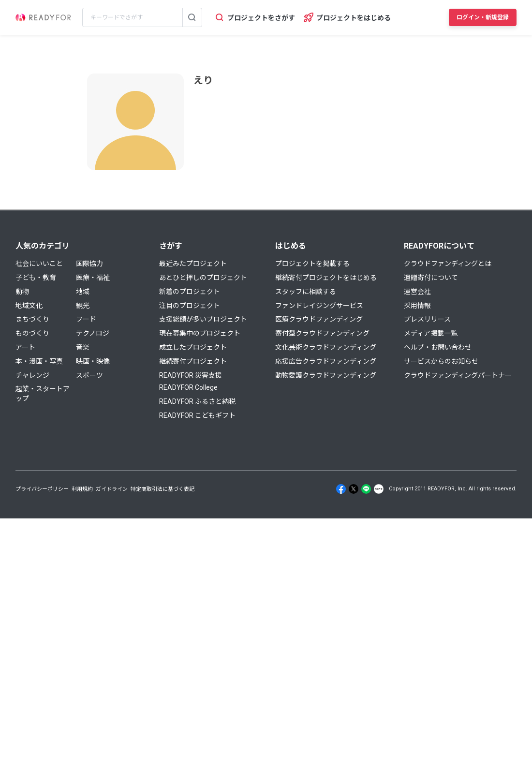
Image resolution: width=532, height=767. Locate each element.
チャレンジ (32, 375)
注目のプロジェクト (190, 306)
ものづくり (32, 333)
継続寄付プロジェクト (193, 361)
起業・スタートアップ (43, 394)
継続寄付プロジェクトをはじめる (326, 278)
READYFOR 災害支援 (191, 375)
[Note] (379, 489)
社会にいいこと (39, 264)
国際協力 (89, 264)
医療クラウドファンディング (319, 319)
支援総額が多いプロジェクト (203, 319)
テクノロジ (93, 333)
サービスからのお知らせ (441, 361)
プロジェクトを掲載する (312, 264)
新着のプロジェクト (190, 292)
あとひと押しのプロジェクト (203, 278)
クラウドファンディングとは (448, 264)
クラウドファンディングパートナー (458, 375)
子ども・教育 (36, 278)
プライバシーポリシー (42, 489)
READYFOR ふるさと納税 (197, 401)
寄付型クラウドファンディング (322, 333)
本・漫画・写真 (39, 361)
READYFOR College (188, 387)
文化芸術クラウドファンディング (326, 347)
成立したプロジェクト (193, 347)
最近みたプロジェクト (193, 264)
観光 (83, 306)
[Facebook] (341, 489)
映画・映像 (93, 361)
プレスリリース (427, 319)
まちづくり (32, 319)
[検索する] (192, 17)
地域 (83, 292)
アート (25, 347)
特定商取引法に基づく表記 (163, 489)
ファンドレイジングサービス (319, 306)
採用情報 (417, 306)
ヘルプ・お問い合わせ (438, 347)
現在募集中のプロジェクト (200, 333)
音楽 (83, 347)
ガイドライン (112, 489)
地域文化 (29, 306)
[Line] (366, 489)
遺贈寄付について (431, 278)
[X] (354, 489)
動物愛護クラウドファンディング (326, 375)
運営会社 (417, 292)
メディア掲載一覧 (431, 333)
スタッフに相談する (306, 292)
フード (86, 319)
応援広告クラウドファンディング (326, 361)
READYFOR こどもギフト (197, 415)
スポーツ (89, 375)
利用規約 (82, 489)
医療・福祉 (93, 278)
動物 (22, 292)
